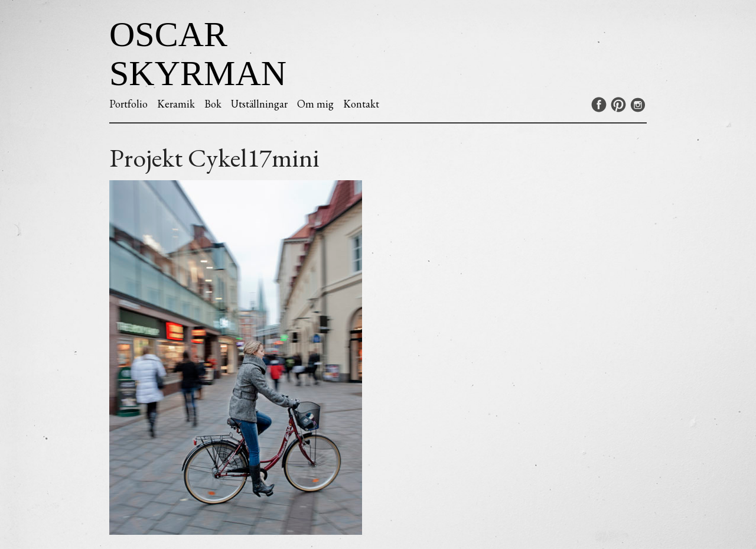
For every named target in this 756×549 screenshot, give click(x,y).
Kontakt (361, 104)
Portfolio (128, 104)
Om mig (315, 104)
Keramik (176, 104)
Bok (213, 104)
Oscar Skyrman (198, 54)
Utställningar (259, 104)
